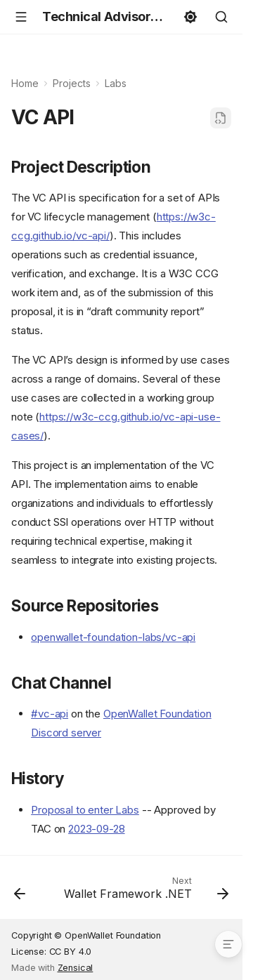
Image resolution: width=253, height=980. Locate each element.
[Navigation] (21, 17)
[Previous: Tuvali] (20, 892)
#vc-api (50, 714)
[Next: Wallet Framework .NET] (145, 892)
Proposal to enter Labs (85, 810)
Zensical (76, 968)
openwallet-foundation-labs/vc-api (113, 637)
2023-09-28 (97, 829)
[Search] (221, 17)
